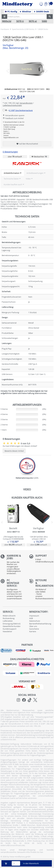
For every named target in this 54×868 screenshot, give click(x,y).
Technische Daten (11, 179)
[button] (4, 17)
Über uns (33, 626)
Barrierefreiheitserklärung (40, 624)
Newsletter (7, 631)
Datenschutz (35, 621)
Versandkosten (26, 103)
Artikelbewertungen (35, 173)
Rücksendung (9, 618)
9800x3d (7, 21)
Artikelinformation (12, 173)
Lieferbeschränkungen (12, 105)
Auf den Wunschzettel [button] (27, 144)
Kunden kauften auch (13, 184)
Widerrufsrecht (9, 616)
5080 (44, 21)
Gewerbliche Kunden (12, 626)
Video (28, 179)
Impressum (34, 616)
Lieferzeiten (8, 621)
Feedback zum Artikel (13, 118)
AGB (31, 618)
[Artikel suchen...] (26, 17)
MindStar (25, 12)
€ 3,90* (21, 110)
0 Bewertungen (10, 152)
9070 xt (33, 21)
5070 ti (20, 21)
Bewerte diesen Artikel (14, 451)
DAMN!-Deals (41, 12)
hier (41, 852)
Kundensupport (10, 629)
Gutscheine (34, 629)
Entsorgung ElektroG (12, 624)
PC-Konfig (11, 12)
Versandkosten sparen (14, 115)
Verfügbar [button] (15, 47)
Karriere (33, 631)
